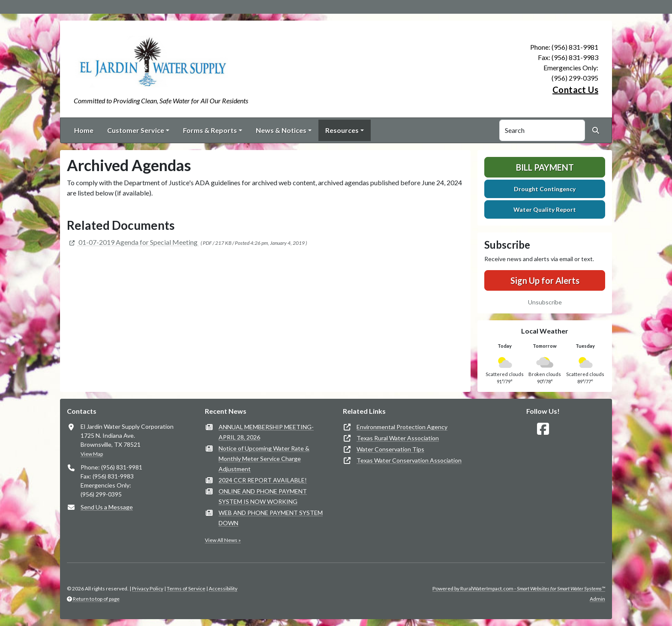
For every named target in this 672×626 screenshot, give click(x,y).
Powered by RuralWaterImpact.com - (519, 588)
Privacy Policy (148, 588)
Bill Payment (545, 167)
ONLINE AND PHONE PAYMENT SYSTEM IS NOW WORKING (263, 496)
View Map (92, 454)
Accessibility (223, 588)
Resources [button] (342, 130)
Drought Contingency (545, 189)
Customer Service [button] (136, 130)
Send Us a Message (107, 507)
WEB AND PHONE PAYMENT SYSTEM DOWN (271, 518)
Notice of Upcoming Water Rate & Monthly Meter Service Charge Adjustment (264, 459)
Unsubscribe (545, 302)
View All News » (223, 540)
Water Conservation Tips (390, 449)
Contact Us (575, 90)
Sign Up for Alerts (545, 280)
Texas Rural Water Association (398, 438)
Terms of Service (186, 588)
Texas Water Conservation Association (409, 460)
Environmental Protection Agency (402, 427)
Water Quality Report (545, 209)
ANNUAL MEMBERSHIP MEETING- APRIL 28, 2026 (266, 432)
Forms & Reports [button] (210, 130)
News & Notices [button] (281, 130)
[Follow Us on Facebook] (543, 429)
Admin (597, 599)
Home (84, 130)
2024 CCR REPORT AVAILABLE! (263, 480)
